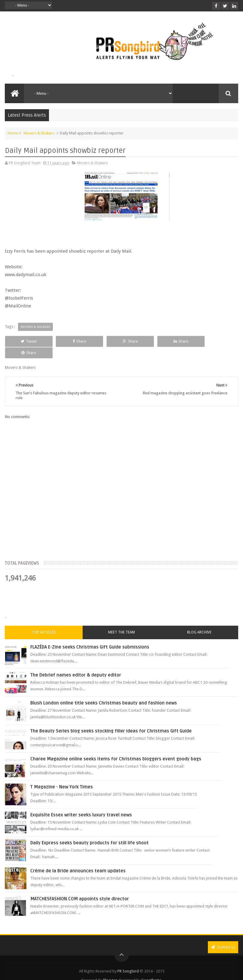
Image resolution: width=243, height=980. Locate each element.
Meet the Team (121, 621)
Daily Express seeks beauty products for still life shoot (90, 831)
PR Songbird (128, 960)
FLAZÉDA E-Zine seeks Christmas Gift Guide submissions (90, 636)
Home (13, 133)
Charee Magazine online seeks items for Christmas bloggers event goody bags (116, 747)
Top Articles (44, 621)
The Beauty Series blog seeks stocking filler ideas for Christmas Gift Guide (111, 720)
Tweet (27, 341)
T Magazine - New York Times (62, 775)
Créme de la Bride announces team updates (78, 859)
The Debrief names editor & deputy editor (76, 664)
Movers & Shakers (39, 133)
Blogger (110, 969)
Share (74, 341)
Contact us (223, 936)
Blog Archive (199, 621)
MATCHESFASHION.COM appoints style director (80, 887)
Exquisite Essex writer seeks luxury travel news (81, 803)
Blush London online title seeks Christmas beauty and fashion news (104, 692)
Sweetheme (152, 969)
